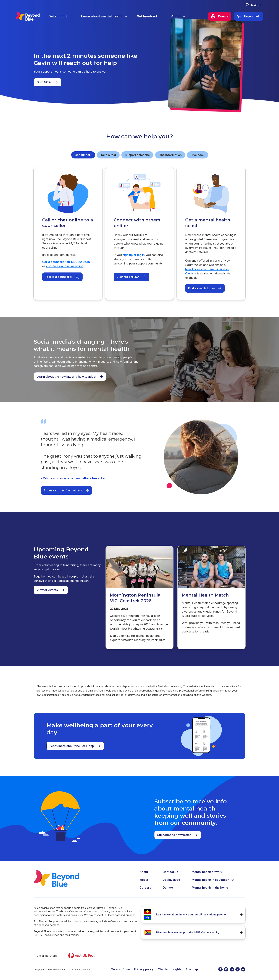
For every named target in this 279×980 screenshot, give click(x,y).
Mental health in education (213, 880)
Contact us (170, 872)
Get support (83, 155)
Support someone (137, 155)
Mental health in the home (210, 888)
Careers (145, 888)
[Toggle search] (253, 5)
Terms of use (120, 969)
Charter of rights (170, 969)
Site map (192, 969)
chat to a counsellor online (65, 266)
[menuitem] (60, 16)
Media (144, 880)
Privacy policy (144, 969)
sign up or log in (134, 255)
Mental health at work (207, 872)
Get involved (171, 880)
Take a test (108, 155)
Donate (168, 888)
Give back (198, 155)
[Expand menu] (70, 16)
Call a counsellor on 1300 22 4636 (66, 262)
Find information (170, 155)
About (144, 872)
